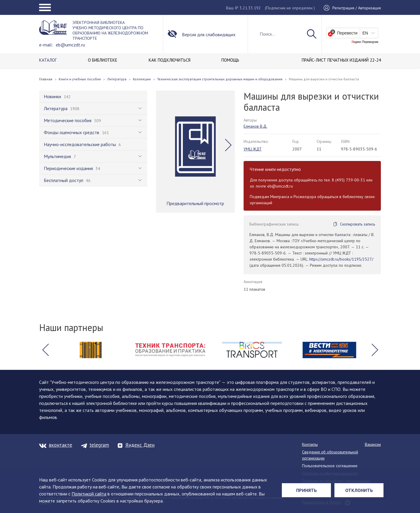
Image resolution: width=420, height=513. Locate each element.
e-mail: (46, 45)
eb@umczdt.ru (70, 45)
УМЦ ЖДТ (253, 149)
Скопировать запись (357, 224)
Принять (307, 490)
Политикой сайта (89, 494)
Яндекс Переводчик (365, 42)
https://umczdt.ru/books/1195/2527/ (341, 259)
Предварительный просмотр (195, 203)
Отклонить (359, 490)
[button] (228, 145)
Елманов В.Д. (255, 126)
